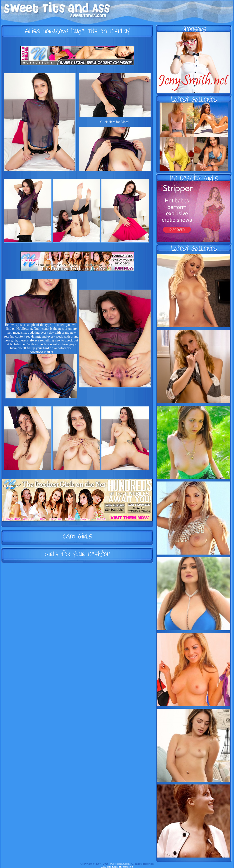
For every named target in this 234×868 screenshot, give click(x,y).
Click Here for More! (115, 122)
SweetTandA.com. (120, 864)
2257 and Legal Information (117, 867)
